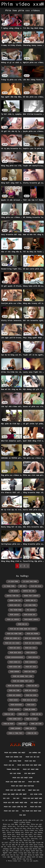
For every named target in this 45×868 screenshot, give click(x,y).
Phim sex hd (9, 765)
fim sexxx (14, 591)
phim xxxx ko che (29, 700)
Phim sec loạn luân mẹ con (15, 807)
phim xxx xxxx (31, 695)
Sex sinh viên (36, 794)
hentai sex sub (29, 591)
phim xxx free (30, 672)
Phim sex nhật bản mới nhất (15, 794)
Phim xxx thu (33, 828)
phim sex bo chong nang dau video (22, 629)
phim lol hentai (13, 619)
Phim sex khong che (14, 757)
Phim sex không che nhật (15, 753)
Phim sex (12, 826)
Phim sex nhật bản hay (15, 782)
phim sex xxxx (15, 648)
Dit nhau (37, 834)
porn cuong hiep (15, 719)
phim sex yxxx (30, 648)
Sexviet (34, 839)
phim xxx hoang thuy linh (22, 676)
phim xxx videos (15, 695)
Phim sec (11, 834)
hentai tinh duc (13, 596)
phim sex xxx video (12, 643)
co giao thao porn (30, 581)
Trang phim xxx (13, 769)
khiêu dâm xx (31, 600)
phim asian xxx (30, 615)
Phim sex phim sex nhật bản (29, 765)
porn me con (32, 733)
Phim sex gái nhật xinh (22, 778)
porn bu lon (9, 714)
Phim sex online (14, 839)
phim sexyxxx (33, 657)
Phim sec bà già (32, 757)
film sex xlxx (36, 586)
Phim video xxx (31, 830)
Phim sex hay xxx (11, 811)
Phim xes (29, 832)
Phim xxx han (36, 807)
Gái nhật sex (36, 803)
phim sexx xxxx (15, 653)
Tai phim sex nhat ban (32, 811)
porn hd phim (8, 724)
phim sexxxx (31, 653)
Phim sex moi (30, 761)
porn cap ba (36, 714)
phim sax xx (22, 624)
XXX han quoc (30, 773)
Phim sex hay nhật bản (32, 798)
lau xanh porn (30, 605)
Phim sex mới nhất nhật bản (15, 803)
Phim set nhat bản (31, 769)
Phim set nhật (36, 826)
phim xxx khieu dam (15, 686)
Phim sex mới (34, 782)
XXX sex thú (24, 824)
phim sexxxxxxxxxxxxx (15, 657)
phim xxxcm (13, 700)
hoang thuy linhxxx (31, 596)
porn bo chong (30, 709)
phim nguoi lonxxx (31, 619)
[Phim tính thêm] (42, 4)
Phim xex (16, 836)
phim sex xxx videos (32, 643)
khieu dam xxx (15, 605)
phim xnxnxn (15, 672)
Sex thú (19, 840)
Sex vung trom (15, 761)
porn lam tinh (36, 724)
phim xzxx (31, 705)
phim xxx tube (14, 690)
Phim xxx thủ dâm (10, 824)
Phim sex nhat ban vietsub (22, 786)
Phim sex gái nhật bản (15, 790)
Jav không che (35, 753)
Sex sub (24, 836)
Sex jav (26, 839)
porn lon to (30, 728)
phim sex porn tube (14, 634)
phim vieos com (15, 667)
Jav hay (16, 798)
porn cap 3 (23, 714)
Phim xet (7, 836)
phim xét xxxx (31, 667)
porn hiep (22, 724)
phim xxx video (30, 690)
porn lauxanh (15, 728)
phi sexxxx (31, 610)
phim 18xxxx (14, 615)
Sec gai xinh (15, 773)
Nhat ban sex (34, 790)
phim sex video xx (13, 638)
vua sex (22, 815)
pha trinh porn (16, 610)
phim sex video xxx (32, 638)
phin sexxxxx (15, 709)
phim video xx (15, 662)
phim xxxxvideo (16, 705)
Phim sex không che (15, 832)
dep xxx (22, 586)
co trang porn (9, 586)
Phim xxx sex (8, 828)
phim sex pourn (32, 634)
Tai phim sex (22, 826)
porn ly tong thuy (15, 733)
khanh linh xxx (15, 600)
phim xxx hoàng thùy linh (22, 681)
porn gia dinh (31, 719)
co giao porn (13, 581)
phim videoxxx (30, 662)
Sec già (6, 798)
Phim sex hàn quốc (24, 834)
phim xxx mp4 (32, 686)
